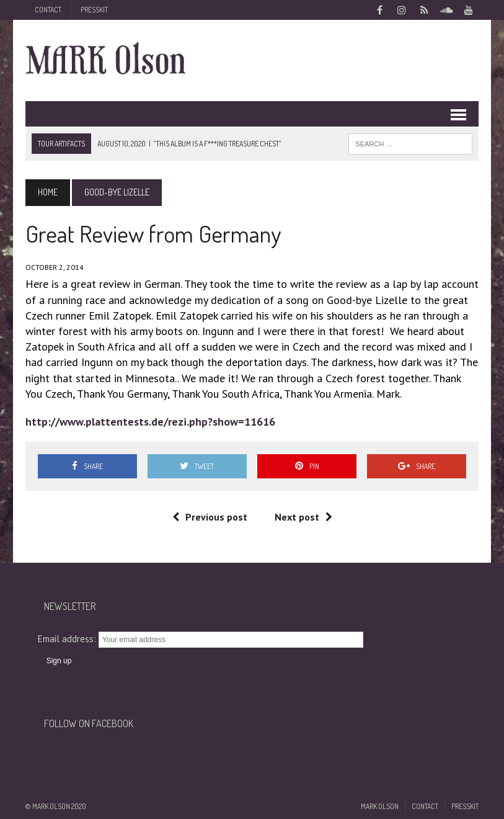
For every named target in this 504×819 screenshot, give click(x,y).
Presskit (94, 10)
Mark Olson (380, 806)
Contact (48, 10)
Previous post (210, 517)
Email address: (68, 639)
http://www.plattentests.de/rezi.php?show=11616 (150, 422)
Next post (303, 517)
